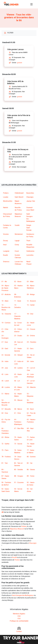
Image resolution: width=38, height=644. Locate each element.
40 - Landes (18, 368)
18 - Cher (30, 314)
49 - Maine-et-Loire (18, 389)
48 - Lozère (6, 387)
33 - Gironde (6, 355)
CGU (19, 616)
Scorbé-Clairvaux (18, 256)
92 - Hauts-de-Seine (31, 484)
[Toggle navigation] (32, 4)
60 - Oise (5, 413)
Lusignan (6, 251)
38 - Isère (30, 361)
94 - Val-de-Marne (18, 490)
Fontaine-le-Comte (7, 227)
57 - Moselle (6, 409)
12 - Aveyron (31, 301)
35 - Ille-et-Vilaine (31, 356)
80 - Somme (31, 457)
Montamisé (19, 234)
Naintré (6, 208)
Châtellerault (19, 193)
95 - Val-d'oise (30, 490)
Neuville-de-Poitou (18, 209)
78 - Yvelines (6, 457)
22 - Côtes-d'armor (18, 330)
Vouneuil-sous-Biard (30, 209)
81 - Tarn (5, 463)
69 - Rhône (5, 437)
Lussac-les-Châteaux (19, 263)
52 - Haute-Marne (18, 395)
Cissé (17, 251)
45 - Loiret (5, 381)
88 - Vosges (19, 476)
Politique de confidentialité (19, 621)
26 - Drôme (31, 336)
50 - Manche (31, 387)
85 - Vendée (19, 470)
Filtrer (9, 33)
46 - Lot (17, 381)
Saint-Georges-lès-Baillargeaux (23, 595)
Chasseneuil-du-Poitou (8, 215)
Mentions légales (19, 614)
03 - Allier (30, 282)
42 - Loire (5, 374)
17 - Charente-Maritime (18, 316)
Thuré (28, 241)
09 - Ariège (31, 295)
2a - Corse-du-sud (18, 324)
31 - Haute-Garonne (18, 350)
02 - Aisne (18, 282)
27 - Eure (5, 342)
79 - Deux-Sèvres (18, 458)
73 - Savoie (18, 444)
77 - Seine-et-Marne (31, 451)
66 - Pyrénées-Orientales (5, 431)
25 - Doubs (18, 336)
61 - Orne (17, 413)
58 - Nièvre (18, 409)
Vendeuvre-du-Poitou (30, 235)
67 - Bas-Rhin (19, 428)
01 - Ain (4, 282)
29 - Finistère (32, 342)
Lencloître (30, 255)
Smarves (6, 262)
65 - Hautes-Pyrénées (31, 421)
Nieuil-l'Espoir (29, 263)
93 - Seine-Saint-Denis (6, 490)
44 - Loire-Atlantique (31, 376)
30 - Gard (5, 349)
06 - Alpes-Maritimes (31, 287)
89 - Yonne (31, 476)
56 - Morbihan (30, 401)
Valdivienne (30, 251)
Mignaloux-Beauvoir (19, 215)
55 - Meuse (18, 400)
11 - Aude (18, 301)
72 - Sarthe (5, 444)
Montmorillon (8, 201)
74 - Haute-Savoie (31, 445)
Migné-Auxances (18, 202)
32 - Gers (30, 349)
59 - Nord (30, 409)
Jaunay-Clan (31, 201)
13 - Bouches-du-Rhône (6, 307)
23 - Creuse (31, 329)
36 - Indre (5, 361)
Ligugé (17, 241)
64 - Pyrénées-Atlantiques (18, 422)
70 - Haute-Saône (18, 439)
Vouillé (17, 225)
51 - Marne (5, 394)
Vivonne (6, 234)
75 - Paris (5, 450)
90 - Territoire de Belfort (6, 484)
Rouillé (5, 255)
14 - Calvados (17, 306)
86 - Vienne (31, 470)
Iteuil (5, 245)
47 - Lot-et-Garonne (31, 382)
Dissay (5, 241)
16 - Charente (6, 314)
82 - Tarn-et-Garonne (19, 464)
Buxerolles (30, 193)
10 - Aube (5, 301)
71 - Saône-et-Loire (31, 439)
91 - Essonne (19, 483)
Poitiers (6, 193)
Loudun (6, 197)
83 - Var (30, 463)
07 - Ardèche (6, 295)
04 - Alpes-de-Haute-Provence (6, 288)
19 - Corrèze (6, 323)
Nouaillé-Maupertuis (30, 246)
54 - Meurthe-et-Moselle (6, 403)
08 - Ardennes (18, 296)
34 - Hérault (18, 355)
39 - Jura (5, 368)
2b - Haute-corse (31, 324)
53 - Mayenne (30, 395)
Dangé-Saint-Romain (29, 228)
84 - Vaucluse (5, 471)
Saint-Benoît (19, 197)
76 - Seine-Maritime (18, 451)
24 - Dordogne (5, 337)
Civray (17, 245)
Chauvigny (30, 197)
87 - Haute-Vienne (6, 477)
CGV (19, 619)
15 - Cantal (31, 305)
